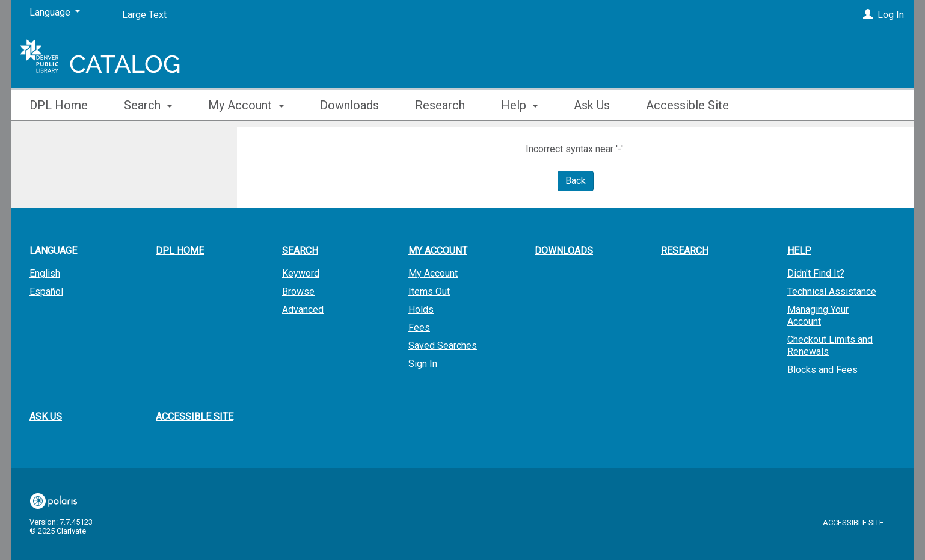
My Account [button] (246, 105)
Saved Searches (443, 346)
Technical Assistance (832, 291)
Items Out (429, 291)
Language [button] (53, 251)
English (45, 273)
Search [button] (148, 105)
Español (46, 291)
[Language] (55, 13)
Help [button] (519, 105)
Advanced (303, 309)
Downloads (349, 105)
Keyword (301, 273)
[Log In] (868, 15)
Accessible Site (687, 105)
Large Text (144, 15)
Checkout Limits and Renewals (830, 346)
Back (576, 181)
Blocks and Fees (822, 370)
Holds (421, 309)
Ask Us (592, 105)
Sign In (423, 364)
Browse (298, 291)
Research (440, 105)
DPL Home (59, 105)
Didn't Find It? (816, 273)
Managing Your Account (818, 315)
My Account (433, 273)
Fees (419, 328)
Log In (891, 15)
